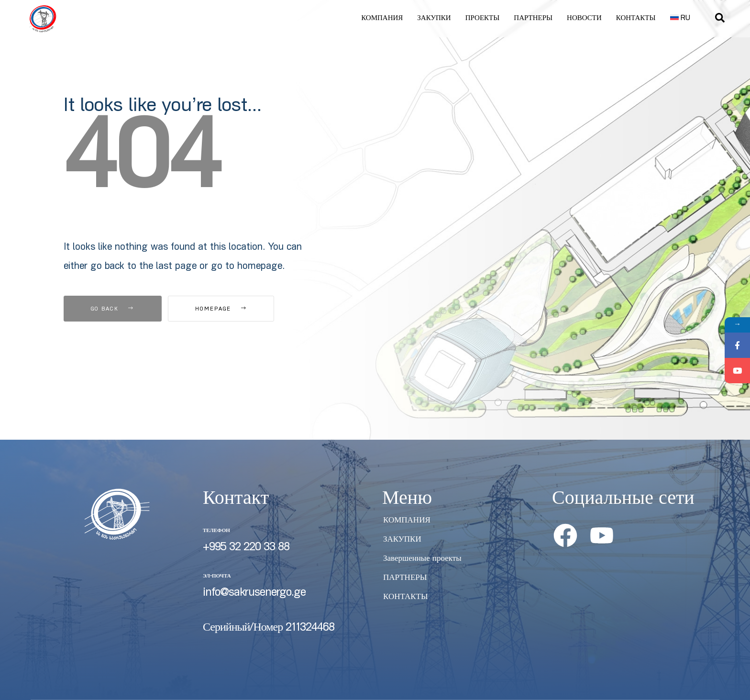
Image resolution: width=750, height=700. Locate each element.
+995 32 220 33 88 (246, 548)
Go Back (113, 309)
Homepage (221, 309)
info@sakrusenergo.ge (254, 593)
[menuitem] (680, 19)
